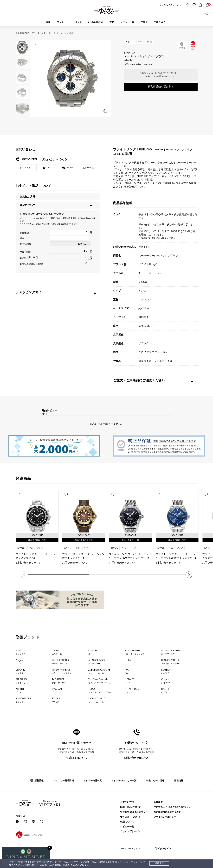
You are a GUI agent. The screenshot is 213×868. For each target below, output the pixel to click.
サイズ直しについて (130, 817)
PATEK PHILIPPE (135, 652)
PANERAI (166, 671)
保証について (127, 822)
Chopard (166, 681)
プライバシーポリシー (129, 862)
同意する (159, 863)
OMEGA (93, 652)
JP (177, 5)
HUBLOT (129, 662)
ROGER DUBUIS (60, 662)
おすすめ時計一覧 (93, 781)
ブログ (144, 22)
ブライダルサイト (162, 849)
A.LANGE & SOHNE (99, 662)
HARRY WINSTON (62, 671)
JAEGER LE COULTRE (99, 671)
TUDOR (100, 690)
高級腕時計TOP (22, 33)
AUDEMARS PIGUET (172, 652)
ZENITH (20, 690)
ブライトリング (39, 33)
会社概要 (158, 802)
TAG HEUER (59, 681)
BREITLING (22, 681)
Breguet (19, 662)
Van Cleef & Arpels (100, 681)
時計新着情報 (37, 781)
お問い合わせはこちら (136, 758)
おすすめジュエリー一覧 (124, 781)
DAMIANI (57, 690)
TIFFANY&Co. (132, 690)
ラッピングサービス (130, 831)
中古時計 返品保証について (134, 812)
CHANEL (20, 671)
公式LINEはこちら (77, 758)
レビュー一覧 (127, 827)
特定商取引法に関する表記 (167, 812)
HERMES (129, 681)
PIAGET (165, 690)
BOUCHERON (23, 700)
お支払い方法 (127, 802)
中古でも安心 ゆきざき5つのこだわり (173, 807)
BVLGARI (57, 700)
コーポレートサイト (130, 849)
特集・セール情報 (155, 781)
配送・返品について (130, 807)
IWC (127, 671)
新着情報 (179, 781)
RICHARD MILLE (97, 700)
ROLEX (20, 652)
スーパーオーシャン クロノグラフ (158, 256)
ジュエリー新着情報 (64, 781)
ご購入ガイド (161, 22)
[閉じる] (50, 848)
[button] (189, 575)
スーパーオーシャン (58, 33)
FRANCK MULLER (170, 662)
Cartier (57, 652)
